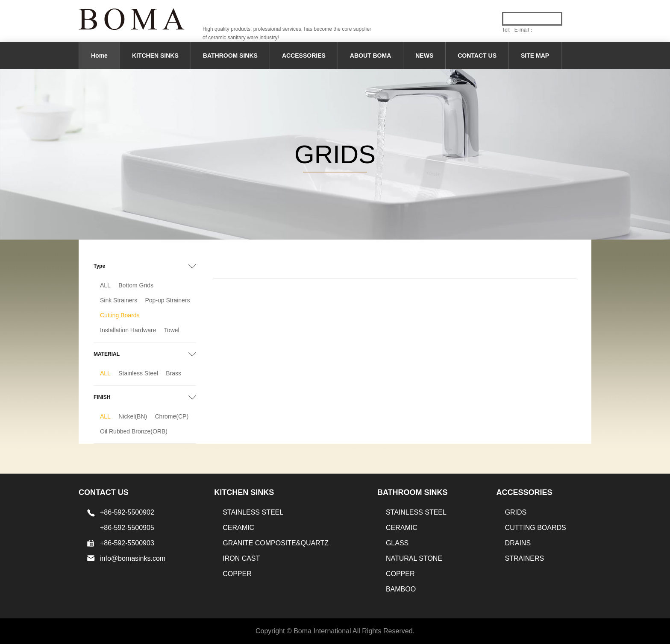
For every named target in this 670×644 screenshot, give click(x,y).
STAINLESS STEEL (253, 512)
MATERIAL (107, 354)
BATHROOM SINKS (230, 56)
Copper (237, 574)
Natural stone (414, 558)
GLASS (397, 543)
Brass (173, 373)
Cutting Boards (120, 315)
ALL (105, 285)
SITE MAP (535, 56)
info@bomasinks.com (133, 558)
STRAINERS (525, 558)
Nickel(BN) (133, 416)
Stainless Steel (138, 373)
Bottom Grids (136, 285)
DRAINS (518, 543)
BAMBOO (401, 589)
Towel (172, 330)
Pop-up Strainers (168, 300)
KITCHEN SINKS (155, 56)
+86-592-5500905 (127, 528)
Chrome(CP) (172, 416)
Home (99, 56)
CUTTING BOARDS (536, 528)
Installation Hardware (128, 330)
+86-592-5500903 (127, 543)
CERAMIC (238, 528)
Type (99, 266)
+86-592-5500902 (127, 512)
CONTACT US (477, 56)
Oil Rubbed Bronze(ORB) (134, 431)
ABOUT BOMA (370, 56)
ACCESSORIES (304, 56)
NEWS (424, 56)
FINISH (102, 397)
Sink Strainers (119, 300)
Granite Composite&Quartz (276, 543)
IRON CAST (241, 558)
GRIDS (516, 512)
